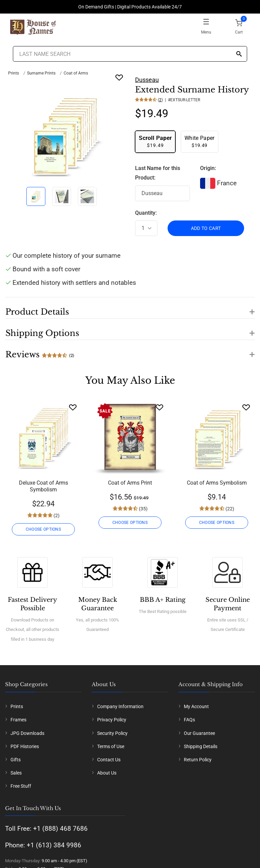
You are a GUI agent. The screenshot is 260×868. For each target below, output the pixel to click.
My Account (196, 706)
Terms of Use (111, 746)
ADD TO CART (206, 228)
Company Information (120, 706)
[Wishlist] (73, 407)
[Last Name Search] (130, 54)
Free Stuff (21, 786)
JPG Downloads (27, 733)
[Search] (239, 54)
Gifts (16, 760)
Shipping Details (201, 746)
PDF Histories (25, 746)
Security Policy (112, 733)
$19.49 (155, 141)
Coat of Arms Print (130, 483)
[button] (130, 308)
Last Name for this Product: (158, 173)
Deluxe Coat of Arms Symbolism (44, 486)
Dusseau (147, 80)
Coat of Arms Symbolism (217, 483)
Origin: (208, 168)
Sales (16, 773)
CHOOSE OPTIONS (43, 529)
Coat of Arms (76, 73)
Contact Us (109, 760)
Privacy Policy (112, 720)
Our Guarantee (199, 733)
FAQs (189, 720)
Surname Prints (41, 73)
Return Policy (198, 760)
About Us (107, 773)
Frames (18, 720)
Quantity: (146, 213)
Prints (14, 73)
